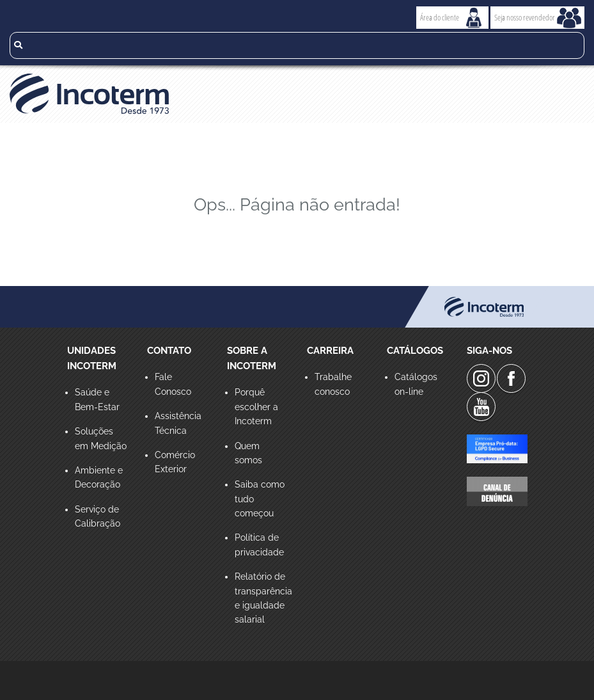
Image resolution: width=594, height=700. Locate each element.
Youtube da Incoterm (481, 407)
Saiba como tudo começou (260, 499)
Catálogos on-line (416, 384)
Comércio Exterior (175, 462)
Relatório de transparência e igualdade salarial (261, 598)
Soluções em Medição (101, 438)
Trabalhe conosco (333, 384)
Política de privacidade (259, 545)
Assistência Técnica (178, 423)
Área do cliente (440, 17)
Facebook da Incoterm (511, 378)
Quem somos (248, 453)
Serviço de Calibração (98, 516)
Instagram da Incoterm (481, 378)
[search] (297, 45)
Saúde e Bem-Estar (97, 399)
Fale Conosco (173, 384)
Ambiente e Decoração (99, 477)
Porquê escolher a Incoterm (256, 407)
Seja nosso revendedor (525, 17)
